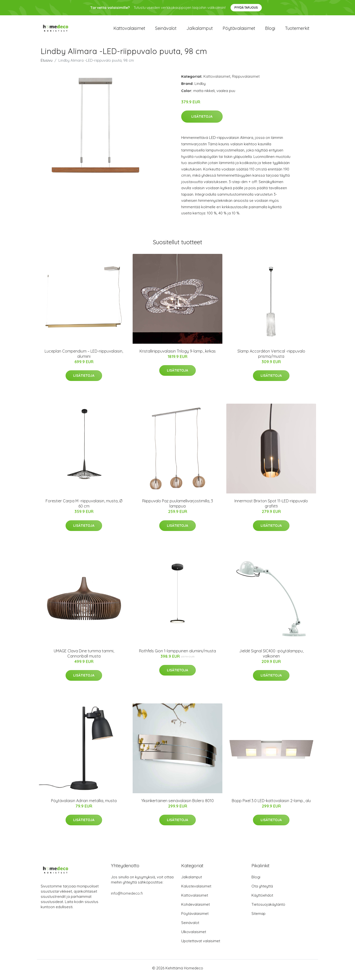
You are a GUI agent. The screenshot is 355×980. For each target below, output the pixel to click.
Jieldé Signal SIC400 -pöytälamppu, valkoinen (271, 657)
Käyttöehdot (262, 899)
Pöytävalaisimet (239, 30)
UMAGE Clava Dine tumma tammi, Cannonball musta (84, 657)
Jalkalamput (200, 30)
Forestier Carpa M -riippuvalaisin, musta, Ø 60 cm (84, 507)
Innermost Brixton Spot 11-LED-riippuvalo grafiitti (271, 507)
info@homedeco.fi (127, 897)
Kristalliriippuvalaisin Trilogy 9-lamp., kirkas (178, 355)
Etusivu (47, 64)
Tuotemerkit (297, 30)
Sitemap (258, 917)
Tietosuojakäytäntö (268, 908)
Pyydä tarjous (246, 8)
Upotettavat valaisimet (201, 944)
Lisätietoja (202, 120)
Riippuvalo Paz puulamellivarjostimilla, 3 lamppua (178, 507)
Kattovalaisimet (129, 30)
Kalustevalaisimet (196, 890)
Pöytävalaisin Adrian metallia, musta (84, 804)
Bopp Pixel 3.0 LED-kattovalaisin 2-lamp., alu (271, 804)
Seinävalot (166, 30)
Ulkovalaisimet (194, 935)
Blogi (270, 30)
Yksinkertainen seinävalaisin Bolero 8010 (177, 804)
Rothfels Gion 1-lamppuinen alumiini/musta (177, 654)
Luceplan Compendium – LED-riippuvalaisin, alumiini (84, 357)
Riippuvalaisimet (246, 80)
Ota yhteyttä (262, 890)
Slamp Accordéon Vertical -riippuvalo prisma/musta (271, 357)
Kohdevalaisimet (195, 908)
